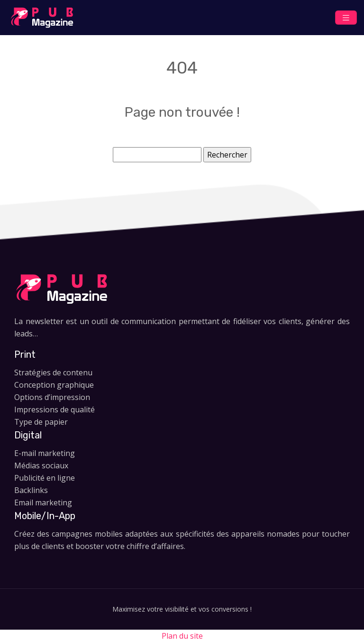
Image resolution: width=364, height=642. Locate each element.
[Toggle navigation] (346, 18)
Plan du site (182, 636)
